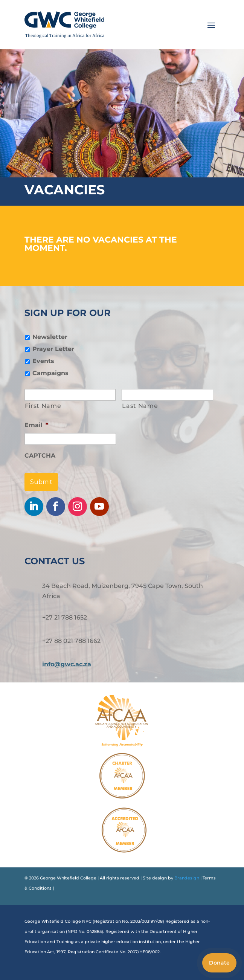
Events (43, 361)
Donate (219, 963)
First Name (43, 406)
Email (36, 425)
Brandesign (186, 878)
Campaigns (50, 373)
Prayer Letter (53, 349)
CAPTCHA (40, 456)
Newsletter (50, 337)
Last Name (140, 406)
